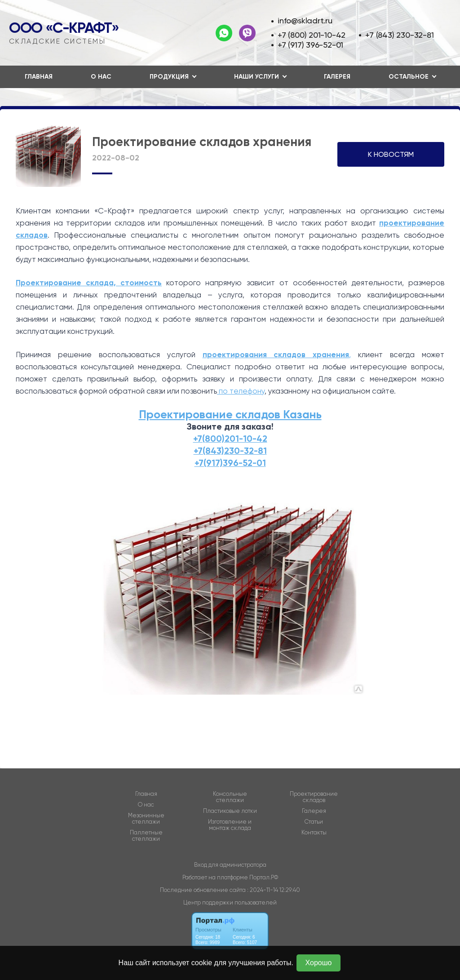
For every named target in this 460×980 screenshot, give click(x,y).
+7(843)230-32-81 (230, 451)
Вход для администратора (230, 865)
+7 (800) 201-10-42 (312, 35)
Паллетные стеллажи (146, 836)
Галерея (337, 77)
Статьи (314, 822)
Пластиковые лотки (230, 811)
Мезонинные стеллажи (146, 819)
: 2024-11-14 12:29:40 (274, 890)
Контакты (314, 833)
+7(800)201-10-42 (230, 439)
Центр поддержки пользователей (230, 902)
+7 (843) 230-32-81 (399, 35)
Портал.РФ (264, 877)
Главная (39, 77)
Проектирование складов (314, 797)
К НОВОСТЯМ (391, 154)
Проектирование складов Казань (230, 415)
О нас (101, 77)
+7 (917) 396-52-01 (310, 45)
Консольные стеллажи (230, 797)
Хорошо (319, 963)
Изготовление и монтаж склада (230, 825)
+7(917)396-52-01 (230, 463)
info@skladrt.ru (305, 20)
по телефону (241, 391)
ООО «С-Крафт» (64, 28)
